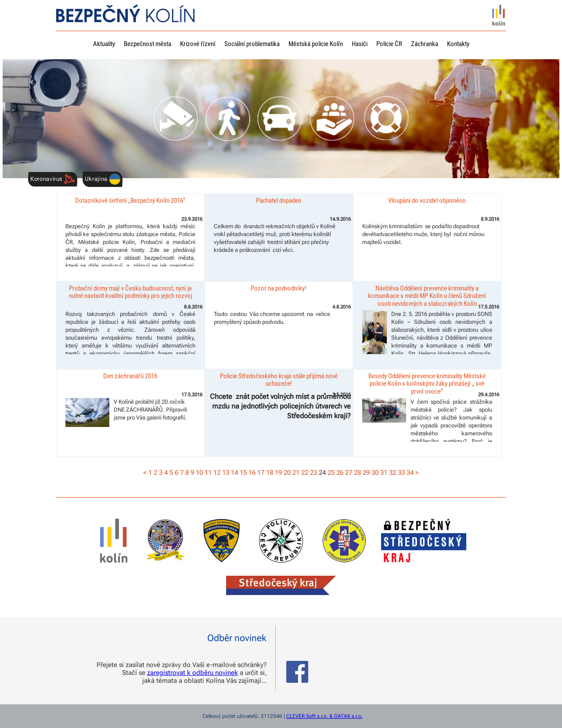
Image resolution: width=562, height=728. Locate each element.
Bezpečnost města (148, 44)
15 (243, 473)
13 (226, 473)
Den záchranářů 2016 (130, 376)
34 (410, 473)
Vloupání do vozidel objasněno (427, 201)
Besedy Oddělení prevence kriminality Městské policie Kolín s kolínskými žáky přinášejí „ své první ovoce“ (427, 384)
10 (199, 473)
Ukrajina (103, 179)
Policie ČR (389, 44)
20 (287, 473)
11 (208, 473)
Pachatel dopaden (279, 201)
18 (270, 473)
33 (401, 473)
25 (331, 473)
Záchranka (425, 44)
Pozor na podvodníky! (279, 288)
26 (340, 473)
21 (296, 473)
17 (261, 473)
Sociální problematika (252, 44)
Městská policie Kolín (316, 44)
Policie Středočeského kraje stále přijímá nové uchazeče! (279, 380)
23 (313, 473)
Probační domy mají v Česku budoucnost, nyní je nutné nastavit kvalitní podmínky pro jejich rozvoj (130, 292)
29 (366, 473)
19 (278, 473)
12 (217, 473)
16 (252, 473)
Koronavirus (53, 179)
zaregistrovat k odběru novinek (193, 673)
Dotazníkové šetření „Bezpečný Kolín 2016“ (130, 201)
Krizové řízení (198, 44)
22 (305, 473)
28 (357, 473)
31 (384, 473)
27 (349, 473)
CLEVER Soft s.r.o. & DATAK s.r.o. (324, 716)
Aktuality (104, 44)
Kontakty (458, 44)
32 (393, 473)
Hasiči (360, 44)
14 (234, 473)
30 (375, 473)
